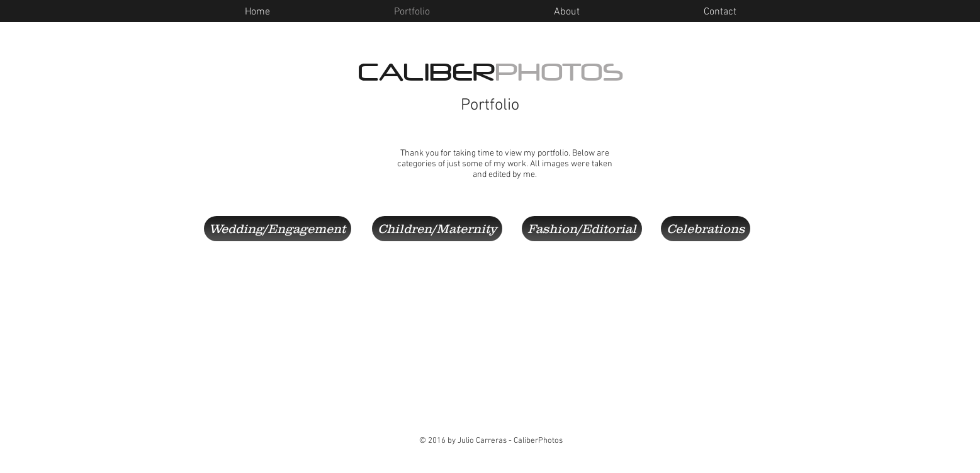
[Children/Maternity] (437, 229)
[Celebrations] (706, 229)
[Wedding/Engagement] (278, 229)
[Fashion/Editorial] (582, 229)
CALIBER (491, 72)
